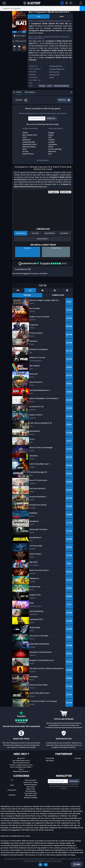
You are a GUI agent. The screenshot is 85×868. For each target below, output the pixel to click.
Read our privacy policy (54, 861)
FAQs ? (21, 769)
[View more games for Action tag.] (50, 87)
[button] (81, 3)
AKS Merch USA (31, 796)
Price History (28, 92)
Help (77, 864)
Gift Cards (31, 787)
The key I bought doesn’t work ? (21, 765)
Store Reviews (31, 791)
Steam (52, 77)
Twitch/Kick (50, 758)
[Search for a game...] (42, 8)
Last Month (64, 233)
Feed (62, 16)
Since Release (21, 233)
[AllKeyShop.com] (32, 3)
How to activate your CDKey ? (21, 767)
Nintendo (12, 795)
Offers (17, 92)
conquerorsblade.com (57, 69)
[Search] (82, 8)
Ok (40, 865)
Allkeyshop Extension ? (21, 771)
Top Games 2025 (31, 793)
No (46, 865)
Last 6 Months (50, 233)
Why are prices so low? (21, 763)
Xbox (12, 785)
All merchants (43, 160)
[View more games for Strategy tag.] (42, 87)
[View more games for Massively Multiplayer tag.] (62, 87)
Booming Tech (54, 72)
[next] (24, 32)
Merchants (50, 761)
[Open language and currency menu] (67, 3)
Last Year (35, 233)
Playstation (12, 790)
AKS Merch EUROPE (31, 798)
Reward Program (31, 785)
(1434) (52, 264)
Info (39, 16)
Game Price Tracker (31, 782)
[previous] (15, 32)
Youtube (78, 758)
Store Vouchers (31, 780)
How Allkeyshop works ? (21, 761)
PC (12, 780)
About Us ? (21, 758)
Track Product (43, 239)
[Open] (4, 3)
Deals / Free (31, 789)
